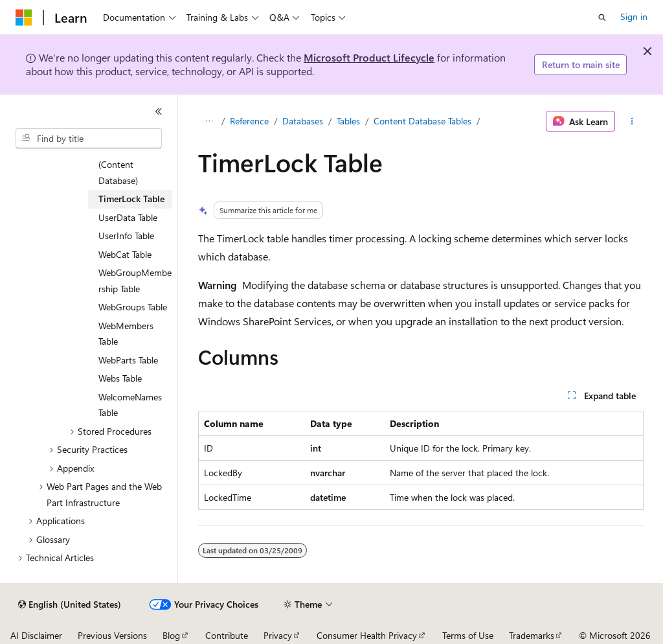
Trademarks (532, 635)
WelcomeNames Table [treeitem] (130, 405)
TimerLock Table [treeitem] (131, 199)
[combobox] (89, 139)
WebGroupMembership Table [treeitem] (135, 281)
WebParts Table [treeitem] (128, 360)
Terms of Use (468, 635)
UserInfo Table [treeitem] (126, 236)
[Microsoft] (24, 17)
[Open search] (602, 17)
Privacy (278, 635)
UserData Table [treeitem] (128, 217)
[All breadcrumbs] (209, 121)
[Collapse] (159, 111)
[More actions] (632, 121)
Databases (303, 121)
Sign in (634, 17)
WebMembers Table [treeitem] (126, 334)
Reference (249, 121)
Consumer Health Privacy (367, 635)
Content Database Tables (422, 121)
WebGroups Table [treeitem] (133, 307)
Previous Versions (112, 635)
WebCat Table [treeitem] (125, 254)
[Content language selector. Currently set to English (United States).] (70, 604)
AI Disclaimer (36, 635)
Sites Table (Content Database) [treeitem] (119, 165)
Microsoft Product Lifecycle (369, 57)
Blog (171, 635)
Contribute (227, 635)
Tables (348, 121)
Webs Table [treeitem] (120, 378)
